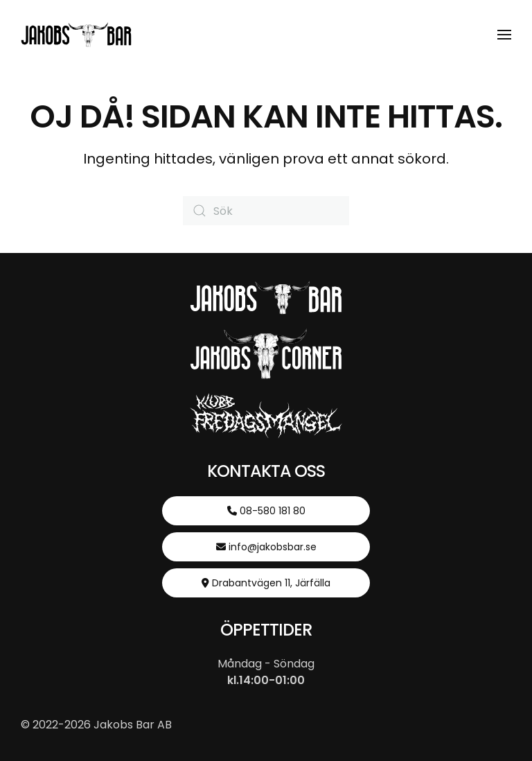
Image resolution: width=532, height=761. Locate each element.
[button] (504, 35)
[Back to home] (76, 35)
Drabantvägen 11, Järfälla (266, 583)
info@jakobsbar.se (266, 547)
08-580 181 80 (266, 511)
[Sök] (266, 211)
